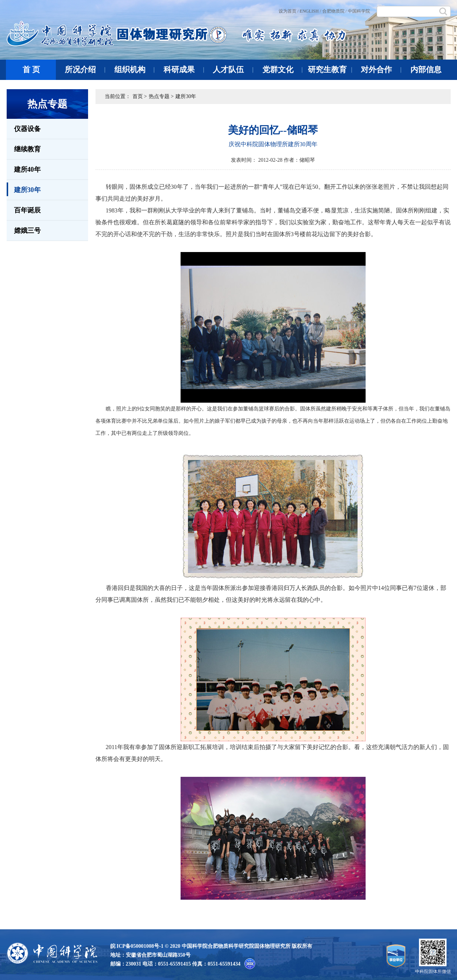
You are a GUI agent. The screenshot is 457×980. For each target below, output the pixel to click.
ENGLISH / (310, 11)
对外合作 (381, 70)
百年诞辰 (27, 210)
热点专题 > (161, 96)
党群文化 (283, 70)
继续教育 (27, 149)
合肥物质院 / (335, 11)
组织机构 (135, 70)
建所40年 (27, 170)
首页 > (140, 96)
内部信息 (426, 70)
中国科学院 (359, 11)
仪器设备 (27, 129)
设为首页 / (289, 11)
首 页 (31, 70)
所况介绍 (85, 70)
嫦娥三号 (27, 231)
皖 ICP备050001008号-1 (137, 946)
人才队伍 (233, 70)
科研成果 (184, 70)
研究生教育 (330, 70)
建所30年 (24, 189)
